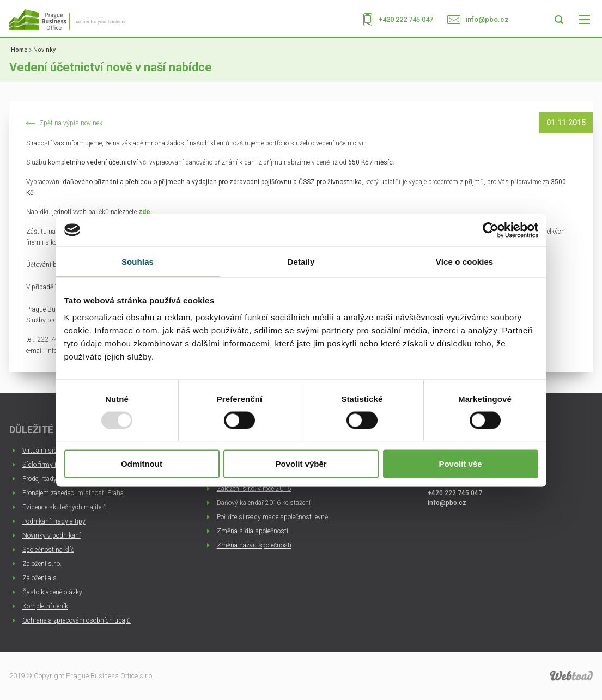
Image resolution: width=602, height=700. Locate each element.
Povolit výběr (301, 464)
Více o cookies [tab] (465, 261)
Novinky (44, 50)
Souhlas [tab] (138, 261)
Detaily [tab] (301, 261)
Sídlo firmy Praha (47, 465)
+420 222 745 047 (406, 19)
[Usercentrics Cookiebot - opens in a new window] (491, 230)
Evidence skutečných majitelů (65, 507)
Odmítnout (142, 464)
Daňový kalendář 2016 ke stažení (264, 503)
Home (19, 50)
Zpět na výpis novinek (71, 123)
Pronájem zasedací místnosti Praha (73, 493)
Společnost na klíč (48, 550)
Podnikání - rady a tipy (54, 521)
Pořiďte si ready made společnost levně (272, 517)
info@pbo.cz (487, 19)
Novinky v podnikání (51, 535)
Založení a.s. (40, 578)
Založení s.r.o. (42, 564)
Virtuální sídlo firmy (50, 451)
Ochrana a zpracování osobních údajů (77, 620)
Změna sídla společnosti (253, 531)
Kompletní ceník (45, 606)
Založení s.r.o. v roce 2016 (254, 489)
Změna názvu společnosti (254, 545)
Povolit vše (460, 464)
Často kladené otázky (52, 592)
